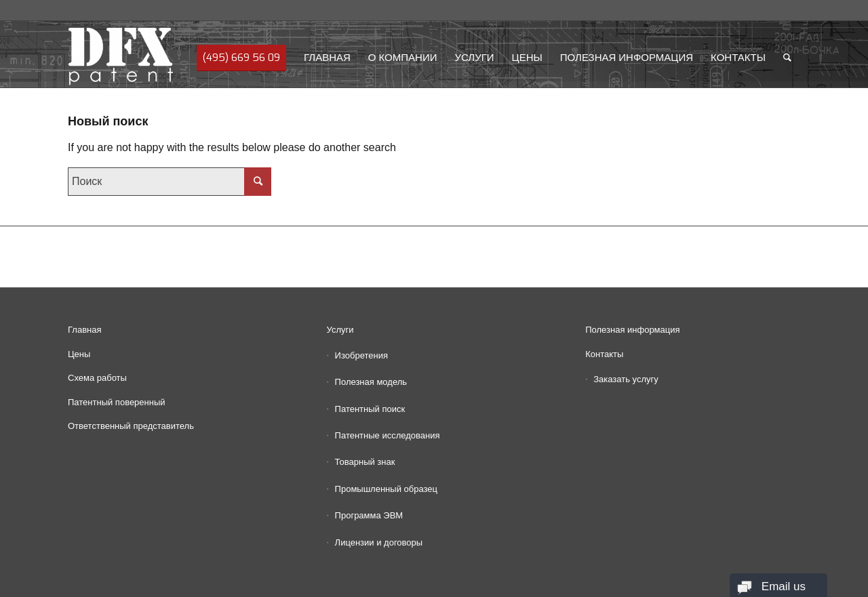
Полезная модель (371, 382)
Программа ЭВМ (369, 515)
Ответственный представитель (131, 426)
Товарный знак (365, 462)
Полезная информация (632, 330)
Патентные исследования (388, 435)
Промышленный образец (386, 489)
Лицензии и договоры (379, 542)
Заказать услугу (626, 379)
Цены (79, 354)
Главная (84, 330)
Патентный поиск (370, 409)
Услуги (340, 330)
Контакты (604, 354)
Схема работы (97, 378)
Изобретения (361, 355)
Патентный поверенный (117, 402)
